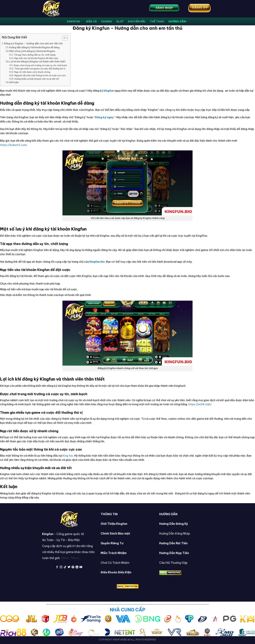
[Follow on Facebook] (57, 567)
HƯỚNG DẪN (178, 21)
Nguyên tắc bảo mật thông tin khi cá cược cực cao (40, 75)
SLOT (120, 21)
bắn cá (91, 21)
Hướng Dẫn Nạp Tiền (174, 553)
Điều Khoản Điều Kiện (116, 572)
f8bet (65, 558)
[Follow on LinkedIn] (77, 567)
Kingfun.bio (97, 262)
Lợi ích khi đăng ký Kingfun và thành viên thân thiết (37, 62)
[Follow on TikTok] (65, 567)
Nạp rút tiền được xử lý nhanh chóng (32, 72)
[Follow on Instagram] (61, 567)
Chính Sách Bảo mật (115, 533)
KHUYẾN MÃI (137, 21)
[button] (63, 38)
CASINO (107, 21)
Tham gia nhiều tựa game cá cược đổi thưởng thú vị (40, 69)
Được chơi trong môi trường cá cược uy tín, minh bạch (40, 65)
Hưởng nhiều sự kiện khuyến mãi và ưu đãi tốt (37, 79)
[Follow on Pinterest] (73, 567)
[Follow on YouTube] (81, 567)
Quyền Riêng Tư (112, 543)
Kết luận (14, 82)
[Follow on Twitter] (69, 567)
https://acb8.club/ (200, 404)
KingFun (74, 21)
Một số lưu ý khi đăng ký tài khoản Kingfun (32, 51)
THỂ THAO (157, 21)
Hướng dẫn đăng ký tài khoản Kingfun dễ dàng (34, 47)
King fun (68, 456)
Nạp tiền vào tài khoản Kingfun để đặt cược (36, 58)
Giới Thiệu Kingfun (114, 524)
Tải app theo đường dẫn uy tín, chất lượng (35, 55)
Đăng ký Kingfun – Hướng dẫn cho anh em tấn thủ (33, 43)
